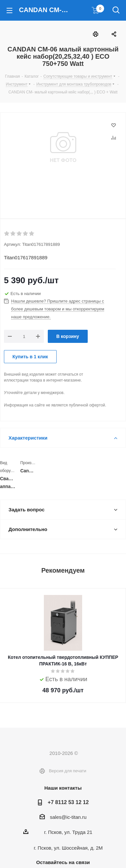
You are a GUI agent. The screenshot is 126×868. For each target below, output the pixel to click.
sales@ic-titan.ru (68, 817)
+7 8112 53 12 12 (68, 802)
